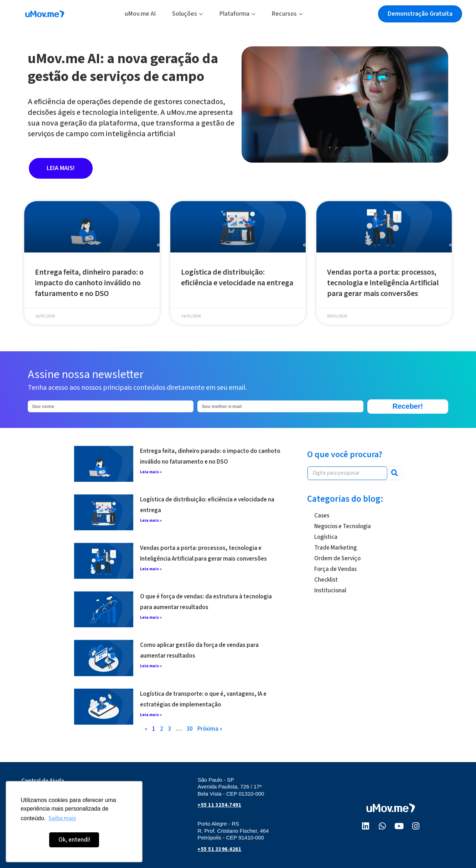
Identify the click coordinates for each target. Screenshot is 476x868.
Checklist (326, 580)
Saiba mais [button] (62, 818)
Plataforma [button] (237, 14)
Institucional (330, 591)
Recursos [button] (287, 14)
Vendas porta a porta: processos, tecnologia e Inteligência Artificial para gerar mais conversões (383, 283)
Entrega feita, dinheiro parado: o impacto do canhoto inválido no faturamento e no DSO (89, 283)
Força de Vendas (335, 569)
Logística (326, 537)
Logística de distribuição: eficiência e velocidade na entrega (237, 277)
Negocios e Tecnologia (343, 526)
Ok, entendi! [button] (74, 840)
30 (190, 729)
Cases (322, 516)
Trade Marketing (335, 548)
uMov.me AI (140, 14)
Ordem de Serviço (337, 558)
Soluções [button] (187, 14)
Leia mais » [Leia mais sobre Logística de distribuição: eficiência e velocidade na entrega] (151, 520)
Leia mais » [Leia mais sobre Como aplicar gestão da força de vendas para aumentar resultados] (151, 666)
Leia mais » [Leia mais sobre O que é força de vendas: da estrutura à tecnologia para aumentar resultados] (151, 617)
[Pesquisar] (394, 473)
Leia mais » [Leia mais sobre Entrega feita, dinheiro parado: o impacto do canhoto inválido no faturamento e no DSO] (151, 472)
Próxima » (210, 729)
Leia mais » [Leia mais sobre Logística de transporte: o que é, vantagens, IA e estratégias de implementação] (151, 715)
